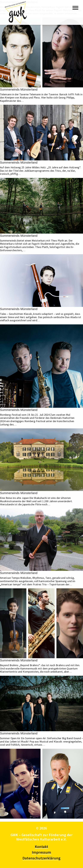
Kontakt (41, 847)
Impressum (41, 852)
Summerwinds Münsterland (19, 89)
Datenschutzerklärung (41, 858)
